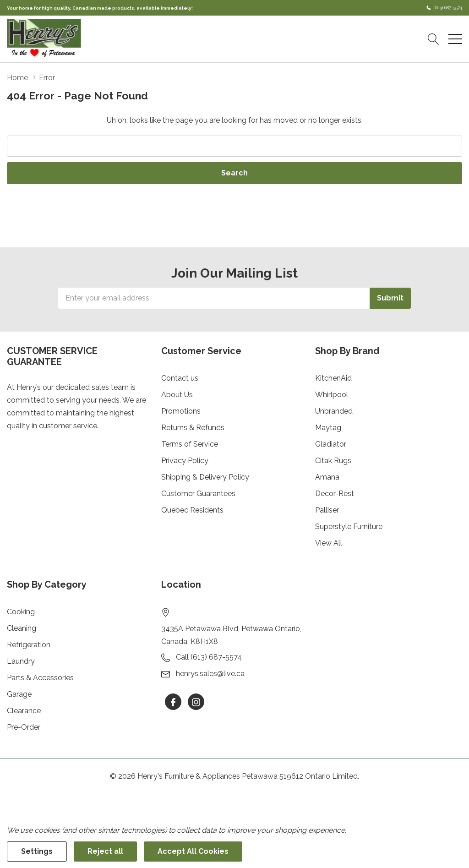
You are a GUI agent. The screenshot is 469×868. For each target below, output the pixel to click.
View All (329, 543)
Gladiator (331, 444)
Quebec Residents (192, 510)
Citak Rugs (333, 461)
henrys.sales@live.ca (210, 674)
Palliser (327, 510)
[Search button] (434, 39)
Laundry (21, 661)
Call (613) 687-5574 (209, 657)
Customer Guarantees (198, 494)
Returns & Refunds (193, 428)
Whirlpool (332, 395)
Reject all (105, 851)
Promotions (181, 411)
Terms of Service (190, 444)
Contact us (180, 378)
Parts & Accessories (40, 678)
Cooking (21, 612)
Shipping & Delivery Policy (205, 477)
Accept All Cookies (193, 851)
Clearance (24, 711)
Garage (19, 694)
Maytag (328, 428)
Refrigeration (29, 645)
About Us (177, 395)
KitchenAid (333, 378)
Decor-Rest (335, 494)
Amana (327, 477)
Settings (37, 851)
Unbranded (334, 411)
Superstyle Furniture (349, 527)
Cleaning (22, 628)
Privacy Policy (185, 461)
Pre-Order (24, 727)
